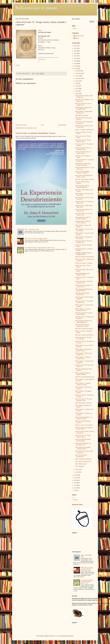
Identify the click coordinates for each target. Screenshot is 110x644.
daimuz (77, 38)
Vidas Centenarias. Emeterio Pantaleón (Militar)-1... (82, 187)
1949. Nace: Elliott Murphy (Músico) (85, 179)
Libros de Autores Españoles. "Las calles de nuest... (84, 210)
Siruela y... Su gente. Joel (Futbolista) (85, 130)
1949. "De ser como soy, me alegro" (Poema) (36, 239)
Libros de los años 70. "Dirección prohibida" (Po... (84, 242)
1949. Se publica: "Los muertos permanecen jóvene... (83, 310)
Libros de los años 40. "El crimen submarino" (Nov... (83, 400)
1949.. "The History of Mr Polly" (83, 459)
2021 (75, 59)
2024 (75, 51)
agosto (77, 81)
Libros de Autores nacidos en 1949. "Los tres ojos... (84, 126)
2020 (75, 61)
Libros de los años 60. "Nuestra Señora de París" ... (83, 141)
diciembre (78, 71)
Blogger (71, 636)
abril (77, 91)
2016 (75, 475)
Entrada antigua (62, 125)
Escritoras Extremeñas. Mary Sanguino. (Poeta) (82, 274)
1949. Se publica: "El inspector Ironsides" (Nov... (83, 358)
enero (77, 472)
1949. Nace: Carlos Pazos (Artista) (84, 329)
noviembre (78, 73)
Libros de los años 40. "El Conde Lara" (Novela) (83, 338)
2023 (75, 53)
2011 (75, 488)
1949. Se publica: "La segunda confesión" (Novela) (83, 384)
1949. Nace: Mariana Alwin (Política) (85, 257)
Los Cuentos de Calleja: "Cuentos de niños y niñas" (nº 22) (39, 248)
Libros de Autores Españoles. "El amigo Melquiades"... (83, 322)
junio (77, 86)
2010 (75, 490)
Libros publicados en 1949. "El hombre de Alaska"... (83, 218)
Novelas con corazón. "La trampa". (84, 263)
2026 (75, 46)
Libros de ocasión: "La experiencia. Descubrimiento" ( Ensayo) (35, 133)
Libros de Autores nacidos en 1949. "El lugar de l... (84, 96)
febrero (77, 469)
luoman (56, 636)
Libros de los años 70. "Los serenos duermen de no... (84, 302)
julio (77, 83)
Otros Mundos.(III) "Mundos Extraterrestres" (82, 294)
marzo (77, 94)
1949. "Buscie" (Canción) (82, 115)
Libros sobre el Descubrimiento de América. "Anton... (84, 176)
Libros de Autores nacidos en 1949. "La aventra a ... (84, 452)
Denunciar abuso (77, 505)
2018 (75, 66)
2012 (75, 485)
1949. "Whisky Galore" (81, 464)
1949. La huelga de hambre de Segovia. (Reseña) (83, 374)
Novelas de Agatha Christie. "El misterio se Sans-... (83, 153)
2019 (75, 64)
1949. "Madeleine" (80, 466)
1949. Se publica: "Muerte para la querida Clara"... (84, 354)
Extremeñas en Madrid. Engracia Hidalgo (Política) (83, 254)
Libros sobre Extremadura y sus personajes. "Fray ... (83, 444)
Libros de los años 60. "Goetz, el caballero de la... (83, 104)
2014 (75, 480)
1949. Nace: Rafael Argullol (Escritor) (85, 377)
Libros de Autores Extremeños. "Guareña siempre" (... (83, 448)
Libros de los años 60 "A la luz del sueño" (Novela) (84, 314)
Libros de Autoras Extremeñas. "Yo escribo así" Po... (84, 286)
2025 (75, 48)
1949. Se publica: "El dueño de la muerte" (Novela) (83, 350)
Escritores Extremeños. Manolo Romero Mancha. (83, 440)
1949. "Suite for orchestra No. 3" (83, 462)
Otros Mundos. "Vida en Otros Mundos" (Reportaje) (83, 164)
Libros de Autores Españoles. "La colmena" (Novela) (84, 418)
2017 (75, 69)
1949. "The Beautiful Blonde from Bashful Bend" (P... (84, 290)
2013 (75, 483)
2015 (75, 478)
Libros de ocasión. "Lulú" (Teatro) (84, 425)
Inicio (42, 125)
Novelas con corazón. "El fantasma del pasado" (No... (84, 282)
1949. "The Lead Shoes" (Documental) (81, 456)
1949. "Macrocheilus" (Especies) (83, 403)
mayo (77, 89)
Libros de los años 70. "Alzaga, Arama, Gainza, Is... (83, 436)
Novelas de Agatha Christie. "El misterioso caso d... (83, 149)
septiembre (78, 78)
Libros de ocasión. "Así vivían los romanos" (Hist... (84, 214)
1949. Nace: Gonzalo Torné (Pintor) (84, 335)
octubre (77, 76)
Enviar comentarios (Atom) (30, 128)
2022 (75, 56)
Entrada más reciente (21, 125)
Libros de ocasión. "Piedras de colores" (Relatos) (83, 222)
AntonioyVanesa (80, 36)
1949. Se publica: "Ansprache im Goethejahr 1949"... (83, 108)
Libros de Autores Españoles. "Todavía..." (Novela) (82, 172)
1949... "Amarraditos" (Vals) (32, 229)
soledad (76, 500)
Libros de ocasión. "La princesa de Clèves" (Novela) (84, 428)
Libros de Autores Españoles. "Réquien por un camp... (82, 325)
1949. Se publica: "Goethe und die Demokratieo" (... (84, 112)
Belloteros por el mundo (36, 8)
